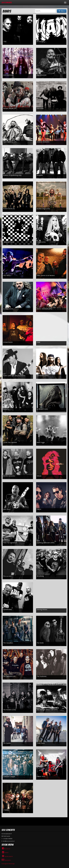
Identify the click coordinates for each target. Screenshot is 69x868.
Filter (62, 11)
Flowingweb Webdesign (8, 864)
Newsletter (6, 860)
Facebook (6, 849)
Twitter (5, 853)
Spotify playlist (7, 856)
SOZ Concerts (7, 3)
